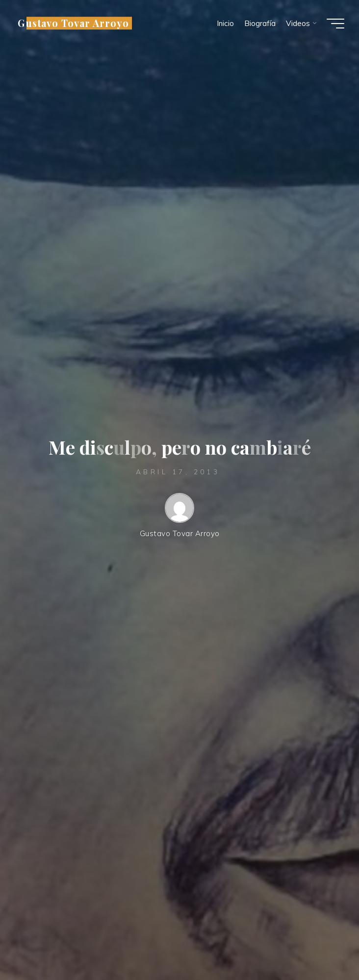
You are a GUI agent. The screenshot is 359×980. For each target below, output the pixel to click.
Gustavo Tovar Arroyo (73, 23)
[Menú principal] (335, 24)
